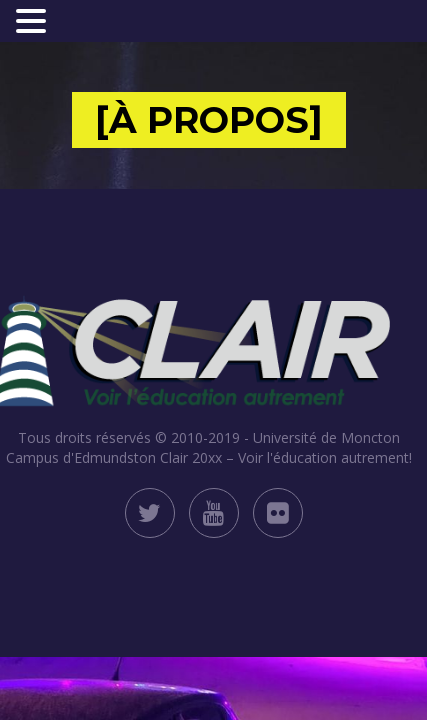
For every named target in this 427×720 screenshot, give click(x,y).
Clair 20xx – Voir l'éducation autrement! (286, 457)
